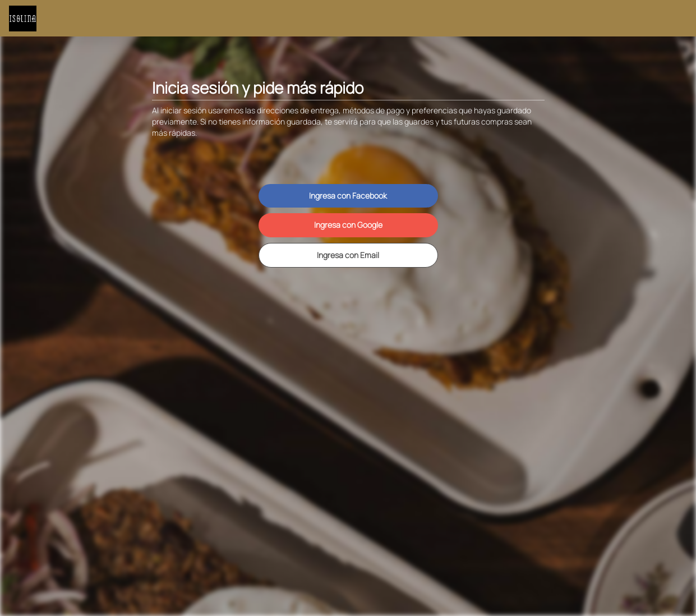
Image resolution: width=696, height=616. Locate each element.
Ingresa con (348, 196)
